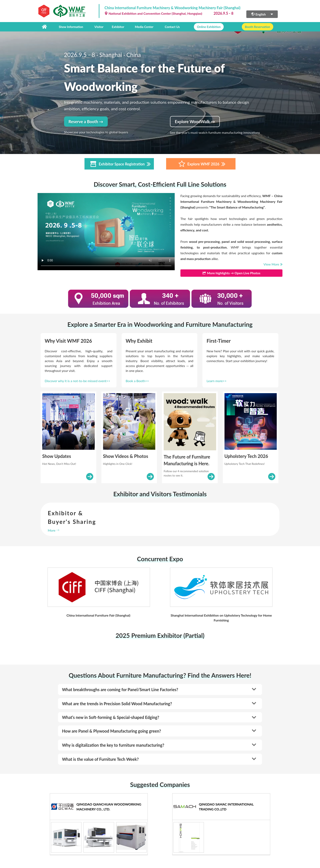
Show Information (71, 27)
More (54, 530)
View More (273, 264)
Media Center (144, 27)
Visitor (99, 27)
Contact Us (172, 27)
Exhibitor (118, 27)
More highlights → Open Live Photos (231, 273)
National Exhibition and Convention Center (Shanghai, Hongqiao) (153, 13)
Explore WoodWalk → (195, 122)
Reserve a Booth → (86, 122)
